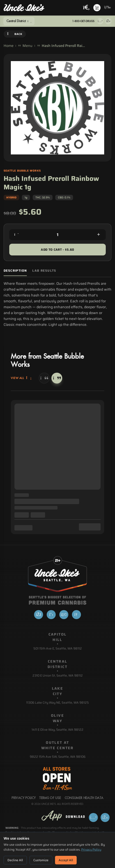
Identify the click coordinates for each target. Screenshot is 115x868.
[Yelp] (64, 615)
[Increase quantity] (99, 235)
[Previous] (44, 378)
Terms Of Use (50, 798)
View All (21, 378)
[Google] (76, 615)
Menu (28, 46)
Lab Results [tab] (44, 271)
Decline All (15, 860)
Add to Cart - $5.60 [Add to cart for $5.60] (57, 250)
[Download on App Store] (100, 21)
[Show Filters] (19, 21)
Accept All (66, 860)
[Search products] (86, 8)
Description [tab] (15, 271)
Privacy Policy (91, 850)
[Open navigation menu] (107, 8)
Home (9, 46)
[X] (51, 615)
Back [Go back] (15, 34)
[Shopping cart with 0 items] (97, 8)
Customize (41, 860)
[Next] (57, 378)
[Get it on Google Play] (108, 21)
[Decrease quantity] (16, 235)
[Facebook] (39, 615)
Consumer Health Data (84, 798)
